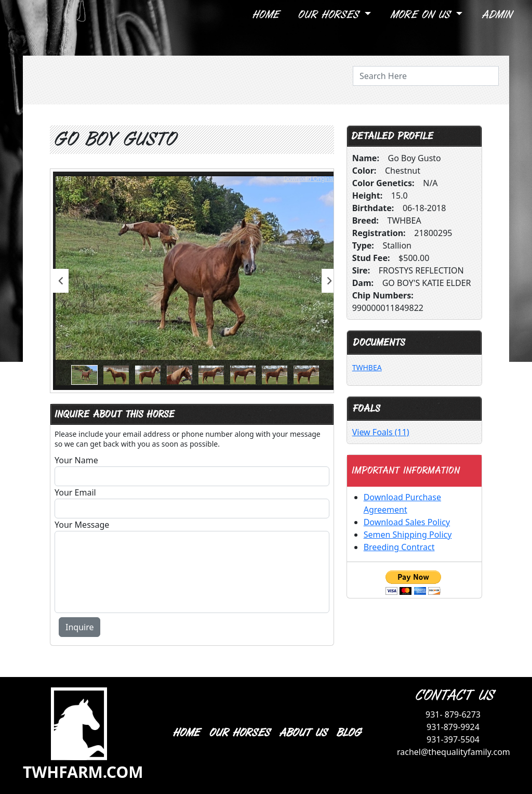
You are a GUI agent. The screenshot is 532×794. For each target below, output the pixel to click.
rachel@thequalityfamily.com (454, 752)
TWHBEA (367, 367)
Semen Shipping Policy (408, 535)
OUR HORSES (239, 733)
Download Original (309, 179)
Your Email (75, 492)
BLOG (348, 733)
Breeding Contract (399, 547)
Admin (496, 15)
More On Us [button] (422, 15)
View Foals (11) (381, 432)
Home (265, 15)
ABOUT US (302, 733)
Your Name (76, 460)
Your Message (82, 525)
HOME (185, 733)
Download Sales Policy (407, 522)
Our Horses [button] (330, 15)
